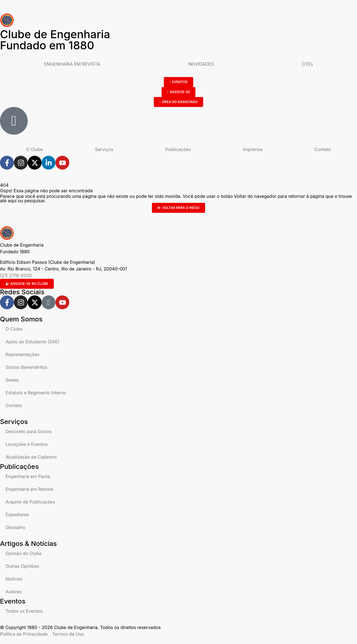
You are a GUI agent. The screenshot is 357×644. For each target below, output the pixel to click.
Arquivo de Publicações (30, 502)
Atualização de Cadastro (31, 457)
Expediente (17, 515)
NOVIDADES (201, 64)
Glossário (15, 527)
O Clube (35, 149)
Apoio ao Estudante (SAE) (32, 342)
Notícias (14, 579)
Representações (22, 354)
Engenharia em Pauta (28, 476)
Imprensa (253, 149)
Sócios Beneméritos (26, 367)
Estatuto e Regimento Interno (36, 393)
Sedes (12, 380)
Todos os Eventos (24, 611)
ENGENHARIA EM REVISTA (72, 64)
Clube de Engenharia (55, 40)
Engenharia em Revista (29, 489)
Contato (323, 149)
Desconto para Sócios (29, 431)
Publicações (178, 149)
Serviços (104, 149)
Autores (14, 592)
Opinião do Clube (24, 553)
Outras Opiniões (22, 566)
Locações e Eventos (27, 444)
